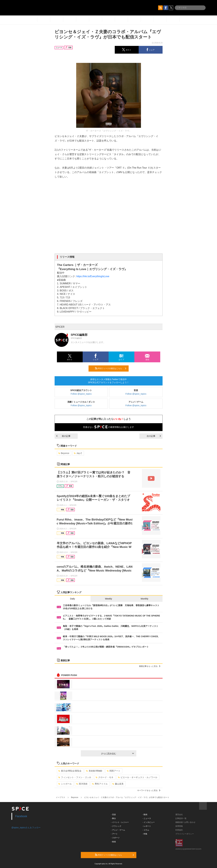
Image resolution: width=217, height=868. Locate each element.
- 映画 (113, 842)
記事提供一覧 (181, 818)
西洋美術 (82, 784)
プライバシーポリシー (185, 834)
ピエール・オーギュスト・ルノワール (138, 777)
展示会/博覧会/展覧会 (70, 771)
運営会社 (179, 815)
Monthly (144, 599)
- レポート (147, 826)
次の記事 (154, 436)
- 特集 (145, 834)
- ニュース (147, 818)
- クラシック (116, 826)
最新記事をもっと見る (150, 666)
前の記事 (63, 436)
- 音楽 (113, 815)
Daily (73, 599)
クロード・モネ (104, 777)
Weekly (109, 599)
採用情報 (179, 826)
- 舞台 (113, 818)
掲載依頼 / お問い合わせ (185, 822)
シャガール (65, 784)
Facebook (21, 816)
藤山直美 (118, 784)
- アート (114, 834)
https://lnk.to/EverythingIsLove (93, 276)
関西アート (114, 771)
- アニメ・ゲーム (118, 830)
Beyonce (64, 453)
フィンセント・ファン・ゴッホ (75, 777)
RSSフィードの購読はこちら (111, 368)
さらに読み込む (117, 754)
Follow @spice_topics (81, 394)
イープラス (60, 797)
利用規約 (179, 830)
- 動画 (145, 815)
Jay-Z (78, 453)
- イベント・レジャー (120, 822)
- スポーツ (115, 838)
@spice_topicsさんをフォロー (26, 828)
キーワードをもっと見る (149, 790)
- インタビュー (149, 822)
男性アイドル (100, 784)
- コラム (146, 830)
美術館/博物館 (94, 771)
